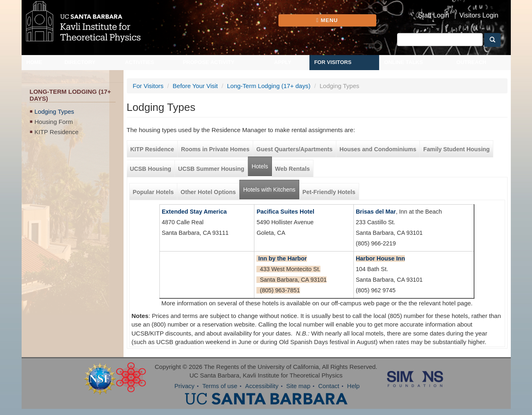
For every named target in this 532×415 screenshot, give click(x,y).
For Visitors (333, 62)
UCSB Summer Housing (211, 169)
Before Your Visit (195, 86)
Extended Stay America (194, 212)
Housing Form (54, 122)
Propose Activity (209, 62)
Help (353, 386)
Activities (140, 62)
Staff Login (434, 15)
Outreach (471, 62)
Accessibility (262, 386)
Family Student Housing (456, 149)
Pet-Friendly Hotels (329, 192)
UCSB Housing (151, 169)
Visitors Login (479, 15)
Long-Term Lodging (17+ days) (269, 86)
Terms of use (220, 386)
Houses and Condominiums (378, 149)
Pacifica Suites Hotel (285, 212)
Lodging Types (54, 111)
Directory (80, 62)
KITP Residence (57, 132)
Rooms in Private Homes (215, 149)
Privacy (184, 386)
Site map (298, 386)
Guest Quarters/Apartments (295, 149)
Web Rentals (292, 169)
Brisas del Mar (376, 212)
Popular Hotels (153, 192)
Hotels (260, 166)
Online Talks (403, 62)
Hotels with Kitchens (271, 187)
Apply (283, 62)
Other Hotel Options (208, 192)
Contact (329, 386)
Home (34, 62)
